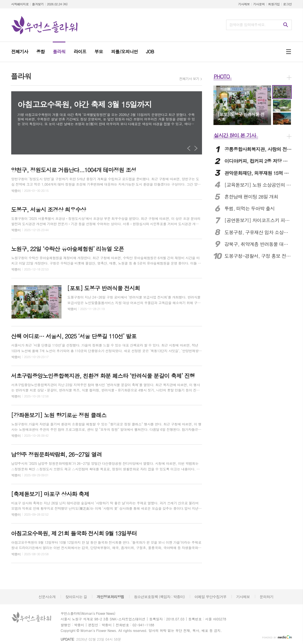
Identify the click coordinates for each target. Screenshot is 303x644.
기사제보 (244, 4)
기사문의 (259, 4)
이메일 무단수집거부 (210, 597)
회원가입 (274, 4)
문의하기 (266, 597)
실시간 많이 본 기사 (235, 135)
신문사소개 (47, 597)
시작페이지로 (20, 4)
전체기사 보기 (189, 79)
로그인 (287, 4)
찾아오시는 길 (76, 597)
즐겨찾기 (38, 4)
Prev (189, 148)
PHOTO (222, 77)
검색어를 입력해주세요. (247, 25)
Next (196, 148)
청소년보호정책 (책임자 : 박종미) (159, 597)
